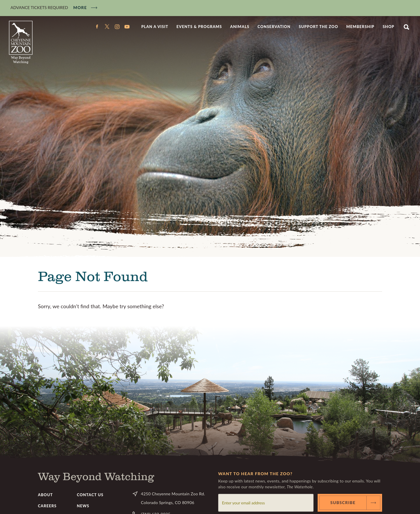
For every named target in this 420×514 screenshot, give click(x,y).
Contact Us (90, 495)
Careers (47, 506)
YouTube (127, 27)
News (83, 506)
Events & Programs (199, 27)
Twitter (107, 27)
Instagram (117, 27)
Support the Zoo (318, 27)
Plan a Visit (155, 27)
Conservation (274, 27)
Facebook (97, 27)
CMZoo (21, 42)
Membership (360, 27)
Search (406, 27)
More (80, 7)
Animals (240, 27)
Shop (388, 27)
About (45, 495)
